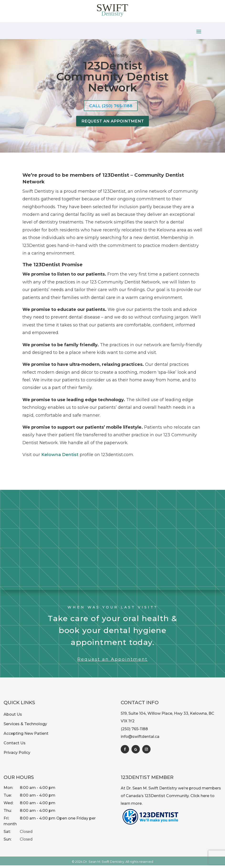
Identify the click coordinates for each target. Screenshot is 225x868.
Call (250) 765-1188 (111, 106)
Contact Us (15, 746)
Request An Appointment (113, 123)
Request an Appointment (112, 662)
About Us (13, 717)
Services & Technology (25, 727)
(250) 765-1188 (134, 732)
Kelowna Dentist (60, 457)
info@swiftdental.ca (140, 739)
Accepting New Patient (26, 736)
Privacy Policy (17, 755)
